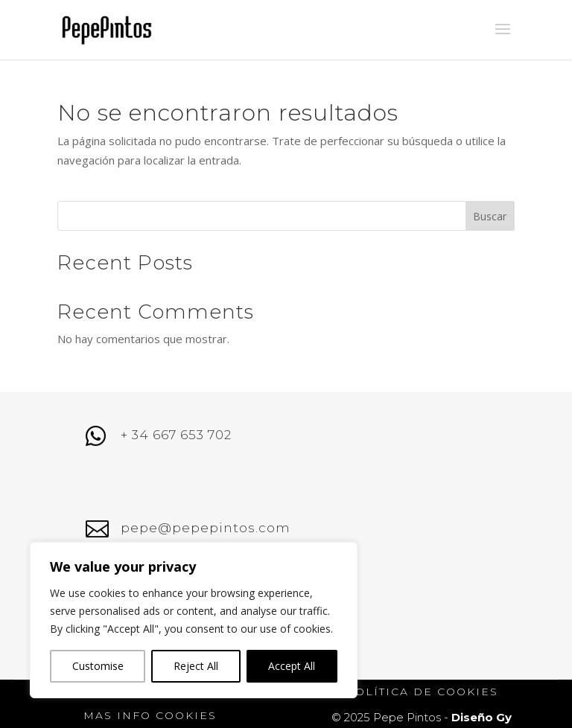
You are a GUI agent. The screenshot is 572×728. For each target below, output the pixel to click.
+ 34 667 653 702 (176, 435)
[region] (194, 620)
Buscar (490, 216)
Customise (98, 666)
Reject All (196, 666)
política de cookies (422, 692)
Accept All (292, 666)
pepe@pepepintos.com (206, 528)
